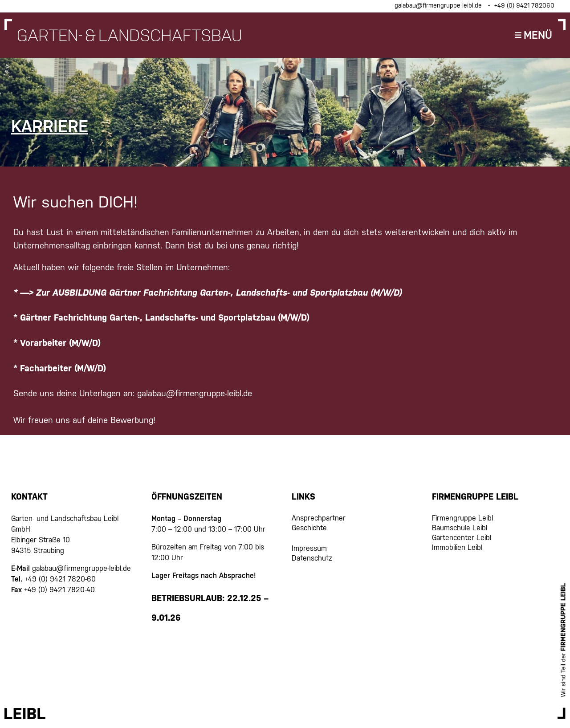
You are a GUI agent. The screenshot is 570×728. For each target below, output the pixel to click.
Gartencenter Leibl (462, 538)
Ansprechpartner (319, 518)
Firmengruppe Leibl (462, 518)
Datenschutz (312, 558)
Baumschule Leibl (460, 528)
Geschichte (309, 528)
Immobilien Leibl (457, 547)
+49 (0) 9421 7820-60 (60, 579)
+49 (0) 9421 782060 (524, 5)
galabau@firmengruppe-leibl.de (439, 5)
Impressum (309, 548)
